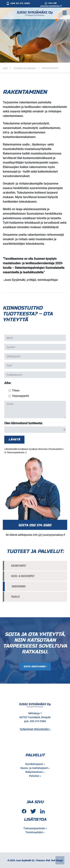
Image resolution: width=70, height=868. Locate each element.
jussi (46, 535)
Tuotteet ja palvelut (25, 68)
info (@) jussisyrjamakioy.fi (51, 5)
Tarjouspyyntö (18, 396)
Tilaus (14, 391)
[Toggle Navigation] (67, 13)
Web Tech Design (54, 860)
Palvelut (15, 597)
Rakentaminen (19, 586)
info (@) (37, 535)
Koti (5, 68)
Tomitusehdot (55, 449)
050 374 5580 (38, 721)
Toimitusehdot (34, 832)
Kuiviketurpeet (19, 566)
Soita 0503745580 (34, 667)
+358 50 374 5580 (20, 3)
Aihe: (8, 383)
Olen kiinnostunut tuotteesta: (24, 423)
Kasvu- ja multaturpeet (23, 576)
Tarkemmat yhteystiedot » (35, 729)
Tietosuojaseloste (15, 452)
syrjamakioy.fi (57, 535)
